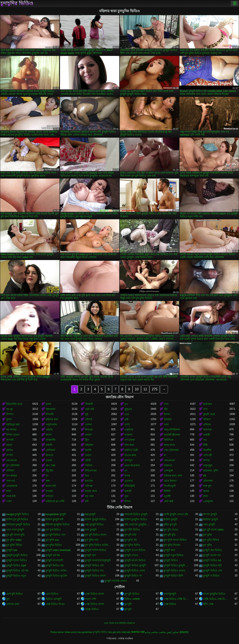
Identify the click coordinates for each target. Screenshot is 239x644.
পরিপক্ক (89, 486)
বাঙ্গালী (128, 491)
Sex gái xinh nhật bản (119, 632)
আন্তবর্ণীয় (51, 440)
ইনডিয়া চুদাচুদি (210, 519)
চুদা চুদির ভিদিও (132, 545)
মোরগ (88, 455)
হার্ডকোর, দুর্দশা (211, 471)
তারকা (49, 460)
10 (137, 389)
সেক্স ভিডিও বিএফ (55, 604)
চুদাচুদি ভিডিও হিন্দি (174, 576)
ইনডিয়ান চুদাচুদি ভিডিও (18, 525)
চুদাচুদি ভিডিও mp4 (16, 565)
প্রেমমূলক (208, 501)
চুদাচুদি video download (58, 550)
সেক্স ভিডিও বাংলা (94, 594)
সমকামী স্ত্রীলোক (172, 435)
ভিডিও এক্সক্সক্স (132, 599)
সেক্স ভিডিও (170, 604)
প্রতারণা (128, 481)
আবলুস (128, 460)
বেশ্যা (127, 424)
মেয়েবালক (12, 486)
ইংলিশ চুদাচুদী (171, 519)
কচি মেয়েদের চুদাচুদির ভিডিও (138, 525)
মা (165, 455)
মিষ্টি (205, 445)
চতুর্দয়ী (167, 496)
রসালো (49, 496)
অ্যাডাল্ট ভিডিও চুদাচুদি (136, 514)
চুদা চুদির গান (92, 540)
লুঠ (87, 414)
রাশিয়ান (10, 471)
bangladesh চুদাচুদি (56, 514)
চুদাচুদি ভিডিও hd (212, 560)
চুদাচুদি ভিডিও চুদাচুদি (135, 565)
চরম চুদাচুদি (91, 530)
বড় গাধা (89, 496)
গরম (166, 424)
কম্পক (206, 460)
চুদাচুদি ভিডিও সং (133, 576)
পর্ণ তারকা (130, 440)
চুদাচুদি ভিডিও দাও (94, 571)
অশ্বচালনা (50, 409)
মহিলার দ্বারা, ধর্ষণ (173, 476)
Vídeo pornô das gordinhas (78, 632)
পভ (205, 440)
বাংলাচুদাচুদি (170, 594)
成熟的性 (184, 632)
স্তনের (206, 491)
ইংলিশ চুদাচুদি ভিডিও (96, 519)
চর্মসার (9, 450)
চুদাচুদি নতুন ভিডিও (174, 555)
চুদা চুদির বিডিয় (14, 545)
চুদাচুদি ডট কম (53, 555)
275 (155, 389)
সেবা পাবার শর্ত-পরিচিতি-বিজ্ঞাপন (119, 623)
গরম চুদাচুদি (209, 525)
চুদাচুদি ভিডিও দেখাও (175, 571)
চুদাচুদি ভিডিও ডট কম (17, 571)
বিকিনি (167, 491)
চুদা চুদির (207, 535)
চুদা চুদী (128, 604)
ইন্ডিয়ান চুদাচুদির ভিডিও (58, 525)
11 (145, 389)
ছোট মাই (89, 409)
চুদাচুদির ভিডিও (17, 3)
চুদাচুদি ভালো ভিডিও (135, 560)
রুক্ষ (48, 481)
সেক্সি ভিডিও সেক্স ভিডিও (216, 599)
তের (127, 414)
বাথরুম (49, 491)
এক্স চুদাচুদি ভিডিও (94, 525)
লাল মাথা (129, 445)
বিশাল (128, 501)
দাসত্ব (127, 476)
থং (126, 471)
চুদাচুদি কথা (169, 550)
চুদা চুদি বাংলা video (213, 530)
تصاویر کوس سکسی (169, 632)
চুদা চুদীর (207, 545)
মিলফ (167, 414)
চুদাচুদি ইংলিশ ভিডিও (96, 550)
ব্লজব (48, 404)
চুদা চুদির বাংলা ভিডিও (175, 540)
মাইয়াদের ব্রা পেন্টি (55, 501)
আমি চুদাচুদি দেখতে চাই (176, 514)
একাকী (206, 435)
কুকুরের (128, 409)
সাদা (205, 409)
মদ (47, 476)
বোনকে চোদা (13, 604)
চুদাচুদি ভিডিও (171, 560)
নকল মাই (11, 496)
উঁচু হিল (50, 471)
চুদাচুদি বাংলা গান (212, 555)
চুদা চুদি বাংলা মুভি (15, 535)
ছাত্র (87, 476)
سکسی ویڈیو (152, 632)
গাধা (166, 404)
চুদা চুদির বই (130, 540)
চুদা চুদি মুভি (170, 535)
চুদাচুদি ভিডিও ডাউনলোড (59, 571)
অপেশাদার (11, 430)
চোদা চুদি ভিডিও (15, 594)
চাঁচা (166, 409)
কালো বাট (51, 486)
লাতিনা (89, 465)
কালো (49, 435)
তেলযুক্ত (168, 471)
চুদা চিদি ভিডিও (132, 530)
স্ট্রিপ (87, 440)
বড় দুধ (10, 409)
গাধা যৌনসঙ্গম (171, 450)
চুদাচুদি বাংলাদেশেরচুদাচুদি (98, 560)
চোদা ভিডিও (52, 594)
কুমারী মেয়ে (209, 414)
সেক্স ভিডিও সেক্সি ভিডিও (177, 599)
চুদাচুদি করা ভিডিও (213, 550)
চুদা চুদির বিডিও (211, 540)
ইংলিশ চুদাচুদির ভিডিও (136, 519)
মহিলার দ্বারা (52, 419)
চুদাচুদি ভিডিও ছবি (212, 565)
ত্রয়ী (126, 419)
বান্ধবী (49, 445)
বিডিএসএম (91, 471)
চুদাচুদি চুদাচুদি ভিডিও (17, 555)
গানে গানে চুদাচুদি (15, 530)
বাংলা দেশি (90, 599)
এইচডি (49, 430)
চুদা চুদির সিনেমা (172, 545)
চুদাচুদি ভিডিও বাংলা (95, 576)
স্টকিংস (207, 419)
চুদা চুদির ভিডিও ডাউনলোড (98, 545)
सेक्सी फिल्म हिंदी (138, 632)
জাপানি (10, 440)
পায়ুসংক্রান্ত (51, 424)
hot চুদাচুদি (90, 514)
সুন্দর (9, 419)
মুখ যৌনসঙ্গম (13, 465)
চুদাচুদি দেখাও (131, 555)
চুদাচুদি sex (12, 550)
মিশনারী (50, 414)
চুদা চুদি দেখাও (171, 530)
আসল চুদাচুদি (210, 514)
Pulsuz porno (57, 632)
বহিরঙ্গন (89, 445)
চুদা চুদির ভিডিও (54, 545)
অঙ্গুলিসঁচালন (172, 430)
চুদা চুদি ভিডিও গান (55, 535)
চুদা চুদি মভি (130, 535)
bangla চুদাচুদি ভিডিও (17, 514)
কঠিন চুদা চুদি (170, 525)
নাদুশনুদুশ (208, 465)
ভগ (126, 404)
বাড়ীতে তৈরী (131, 450)
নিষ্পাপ (10, 414)
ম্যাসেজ (89, 481)
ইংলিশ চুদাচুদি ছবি (55, 519)
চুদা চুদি (128, 609)
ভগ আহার (12, 476)
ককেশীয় (207, 450)
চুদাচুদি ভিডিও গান (94, 565)
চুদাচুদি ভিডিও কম (55, 565)
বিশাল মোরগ (13, 435)
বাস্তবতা (168, 465)
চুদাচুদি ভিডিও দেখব (135, 571)
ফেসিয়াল (50, 450)
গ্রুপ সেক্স (50, 465)
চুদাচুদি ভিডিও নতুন (16, 576)
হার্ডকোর (208, 404)
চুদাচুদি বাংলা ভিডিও (17, 560)
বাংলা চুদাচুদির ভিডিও (214, 594)
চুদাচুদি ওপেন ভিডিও (135, 550)
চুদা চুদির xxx (52, 540)
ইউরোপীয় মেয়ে (14, 404)
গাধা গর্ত (11, 481)
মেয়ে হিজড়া (170, 481)
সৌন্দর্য (88, 419)
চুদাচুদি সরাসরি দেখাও (116, 581)
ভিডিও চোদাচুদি (54, 599)
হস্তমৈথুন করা (13, 424)
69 (205, 476)
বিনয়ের (89, 430)
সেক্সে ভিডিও (92, 609)
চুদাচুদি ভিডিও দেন (213, 571)
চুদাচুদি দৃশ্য (90, 555)
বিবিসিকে (169, 440)
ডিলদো (49, 455)
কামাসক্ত (208, 430)
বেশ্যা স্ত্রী (207, 455)
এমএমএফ (12, 460)
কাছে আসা (169, 445)
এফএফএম (169, 460)
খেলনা (88, 424)
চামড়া (9, 445)
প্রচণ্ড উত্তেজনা (132, 465)
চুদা (8, 599)
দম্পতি (10, 455)
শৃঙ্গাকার (168, 419)
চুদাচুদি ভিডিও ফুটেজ (57, 576)
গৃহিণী (88, 460)
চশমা (9, 491)
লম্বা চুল (207, 486)
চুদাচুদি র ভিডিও (211, 576)
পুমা (126, 496)
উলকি (88, 450)
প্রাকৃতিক (129, 430)
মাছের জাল (91, 491)
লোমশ (88, 435)
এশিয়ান (207, 424)
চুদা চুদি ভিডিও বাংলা (96, 535)
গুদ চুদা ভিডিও (53, 530)
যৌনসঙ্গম (208, 481)
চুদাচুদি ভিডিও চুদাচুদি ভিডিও (177, 565)
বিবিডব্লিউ (130, 486)
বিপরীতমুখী (170, 486)
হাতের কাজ (130, 455)
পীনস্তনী (89, 404)
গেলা (9, 501)
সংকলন (128, 435)
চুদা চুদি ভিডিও (132, 594)
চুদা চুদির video (14, 540)
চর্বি (87, 501)
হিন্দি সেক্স (208, 604)
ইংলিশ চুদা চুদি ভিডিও (17, 519)
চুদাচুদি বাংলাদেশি (54, 560)
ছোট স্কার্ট (169, 501)
